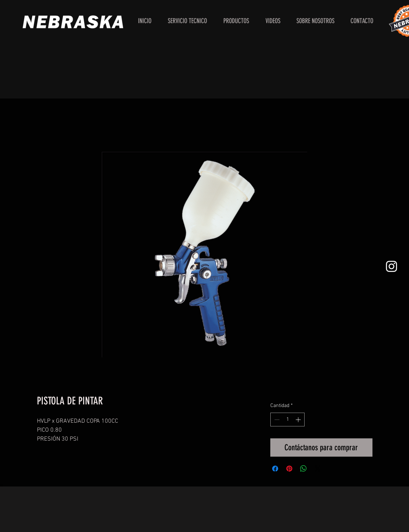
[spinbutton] (287, 420)
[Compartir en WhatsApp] (303, 469)
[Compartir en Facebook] (275, 469)
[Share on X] (318, 469)
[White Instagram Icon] (391, 266)
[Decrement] (276, 420)
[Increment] (299, 420)
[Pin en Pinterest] (289, 469)
